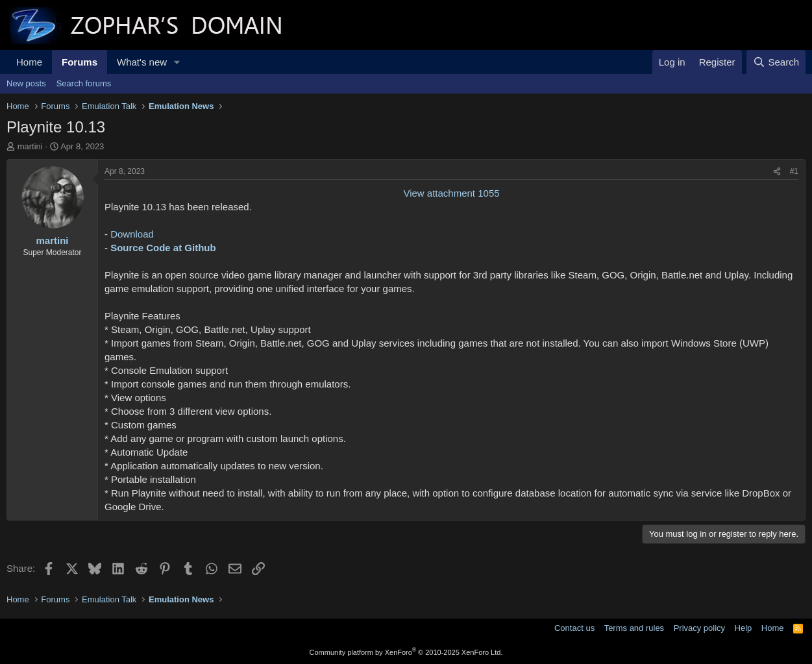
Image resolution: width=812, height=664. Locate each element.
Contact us (574, 628)
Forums (80, 62)
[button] (177, 62)
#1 (794, 171)
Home (29, 62)
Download (132, 234)
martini (30, 146)
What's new (142, 62)
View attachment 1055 (451, 193)
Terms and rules (634, 628)
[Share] (777, 172)
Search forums (84, 83)
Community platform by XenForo (406, 652)
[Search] (776, 62)
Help (744, 628)
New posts (26, 83)
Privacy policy (699, 628)
